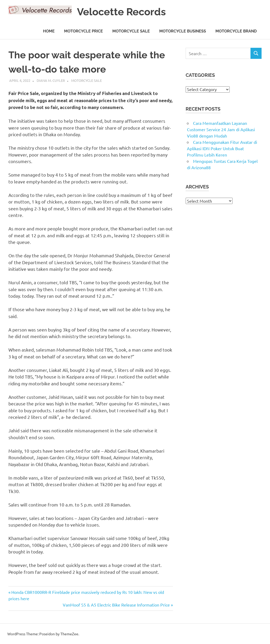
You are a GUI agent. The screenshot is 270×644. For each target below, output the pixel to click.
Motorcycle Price (83, 31)
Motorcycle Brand (236, 31)
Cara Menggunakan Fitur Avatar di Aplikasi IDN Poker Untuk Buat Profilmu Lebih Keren (222, 148)
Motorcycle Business (183, 31)
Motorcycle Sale (131, 31)
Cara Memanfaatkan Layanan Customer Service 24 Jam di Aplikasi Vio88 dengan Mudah (221, 129)
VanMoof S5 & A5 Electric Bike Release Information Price (116, 605)
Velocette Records (121, 12)
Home (49, 31)
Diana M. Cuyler (51, 80)
